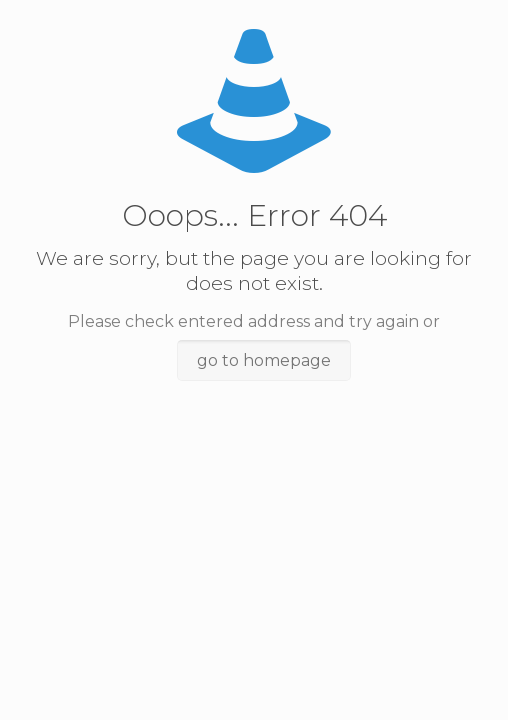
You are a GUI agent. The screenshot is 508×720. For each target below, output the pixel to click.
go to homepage (264, 360)
